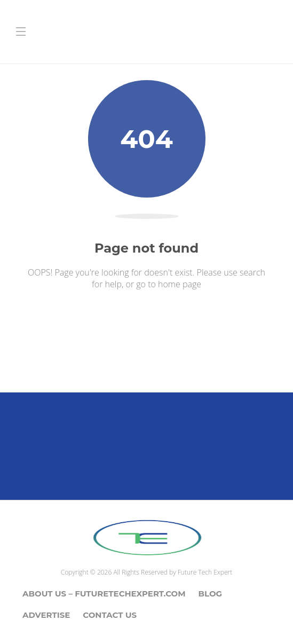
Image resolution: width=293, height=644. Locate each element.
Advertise (46, 615)
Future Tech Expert (205, 572)
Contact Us (110, 615)
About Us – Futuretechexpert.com (104, 594)
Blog (211, 594)
